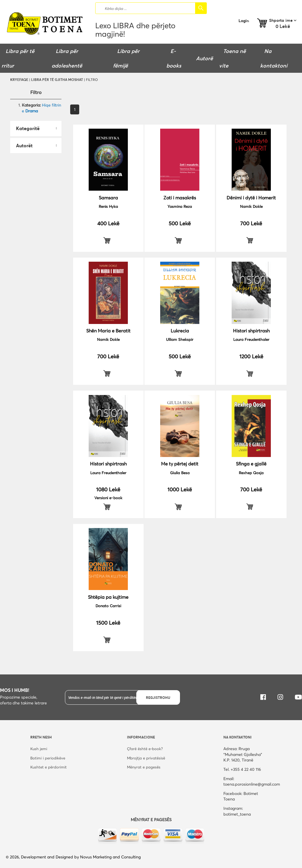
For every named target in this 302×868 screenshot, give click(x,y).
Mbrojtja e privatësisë (146, 758)
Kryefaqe (19, 79)
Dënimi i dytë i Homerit (251, 197)
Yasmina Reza (180, 206)
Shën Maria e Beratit (108, 331)
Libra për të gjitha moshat (57, 79)
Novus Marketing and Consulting (110, 857)
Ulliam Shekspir (180, 339)
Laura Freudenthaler (251, 339)
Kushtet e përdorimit (48, 767)
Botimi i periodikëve (48, 758)
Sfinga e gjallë (251, 464)
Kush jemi (39, 749)
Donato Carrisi (108, 606)
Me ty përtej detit (180, 464)
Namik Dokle (251, 206)
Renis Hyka (108, 206)
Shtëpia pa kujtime (108, 597)
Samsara (108, 197)
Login (244, 21)
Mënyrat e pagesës (144, 767)
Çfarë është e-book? (145, 749)
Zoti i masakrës (180, 197)
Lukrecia (180, 331)
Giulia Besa (180, 473)
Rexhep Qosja (251, 473)
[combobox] (151, 8)
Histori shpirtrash (251, 331)
